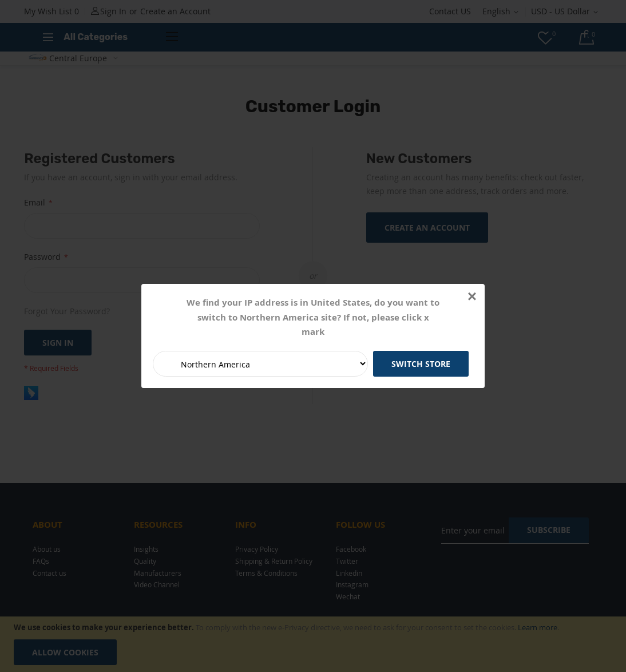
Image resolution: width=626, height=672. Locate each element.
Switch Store (421, 364)
